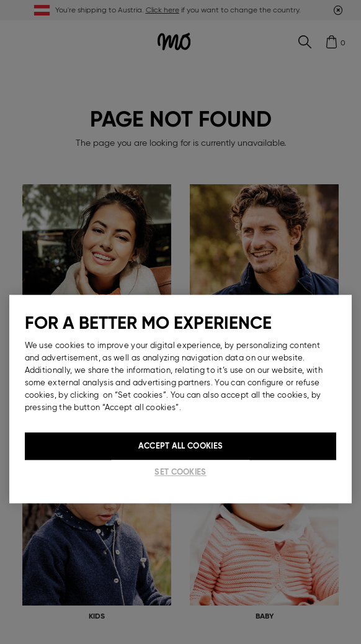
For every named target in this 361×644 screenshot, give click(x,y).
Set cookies (180, 472)
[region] (181, 399)
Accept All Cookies (180, 446)
